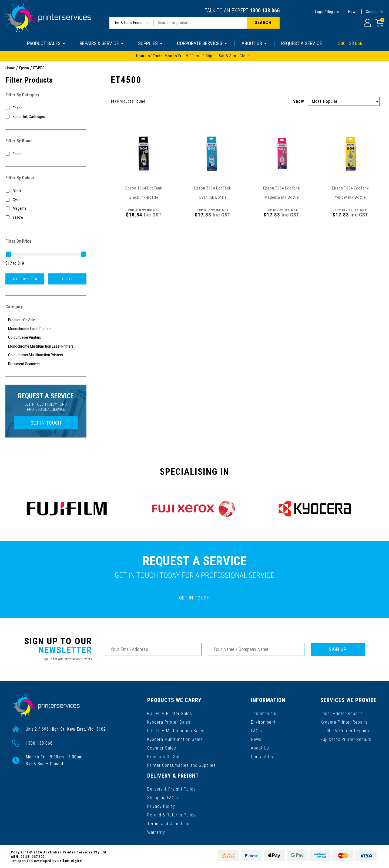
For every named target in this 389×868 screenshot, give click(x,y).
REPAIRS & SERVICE (102, 43)
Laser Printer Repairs (342, 713)
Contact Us (375, 12)
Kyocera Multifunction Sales (175, 739)
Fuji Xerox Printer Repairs (346, 739)
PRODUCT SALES (46, 43)
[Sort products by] (344, 101)
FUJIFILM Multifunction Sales (176, 730)
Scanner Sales (162, 748)
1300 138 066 (265, 11)
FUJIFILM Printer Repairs (345, 730)
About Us (260, 748)
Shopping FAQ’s (163, 797)
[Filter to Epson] (46, 108)
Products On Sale (165, 756)
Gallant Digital (70, 860)
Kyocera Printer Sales (169, 722)
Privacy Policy (161, 806)
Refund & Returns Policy (171, 814)
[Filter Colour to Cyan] (46, 200)
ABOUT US (254, 43)
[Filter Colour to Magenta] (46, 208)
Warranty (156, 832)
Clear (67, 279)
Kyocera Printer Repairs (344, 722)
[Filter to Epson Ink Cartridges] (46, 117)
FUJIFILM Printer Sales (170, 713)
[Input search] (200, 23)
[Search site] (263, 23)
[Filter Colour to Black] (46, 191)
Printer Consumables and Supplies (182, 765)
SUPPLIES (151, 43)
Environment (264, 722)
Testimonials (264, 713)
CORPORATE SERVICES (202, 43)
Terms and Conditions (169, 823)
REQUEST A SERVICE (302, 43)
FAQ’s (257, 730)
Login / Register (327, 12)
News (353, 12)
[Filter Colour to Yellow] (46, 217)
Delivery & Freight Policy (171, 789)
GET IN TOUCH (46, 423)
